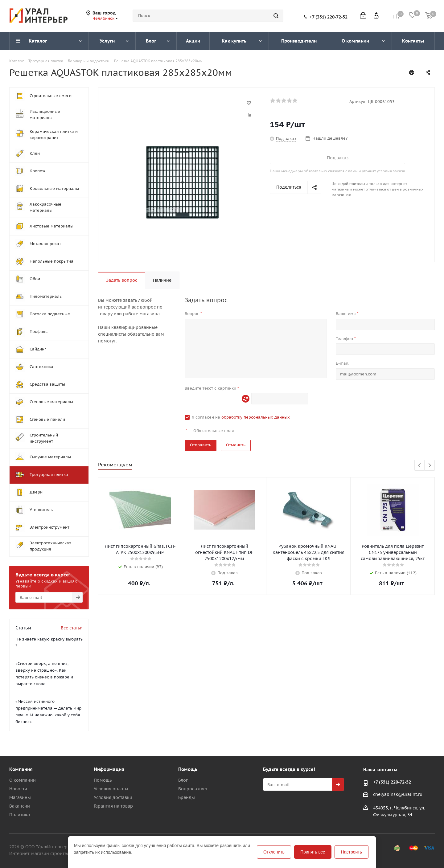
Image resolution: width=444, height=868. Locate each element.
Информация (109, 769)
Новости (18, 789)
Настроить (351, 852)
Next (430, 466)
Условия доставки (113, 797)
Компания (21, 769)
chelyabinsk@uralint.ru (398, 794)
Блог (183, 780)
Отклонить (274, 852)
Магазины (20, 797)
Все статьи (72, 628)
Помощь (103, 780)
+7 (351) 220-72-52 (329, 17)
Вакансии (20, 806)
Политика (20, 815)
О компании (23, 780)
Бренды (187, 797)
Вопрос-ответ (193, 789)
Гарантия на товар (113, 806)
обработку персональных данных (256, 417)
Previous (420, 466)
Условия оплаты (111, 789)
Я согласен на (241, 417)
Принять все (313, 852)
